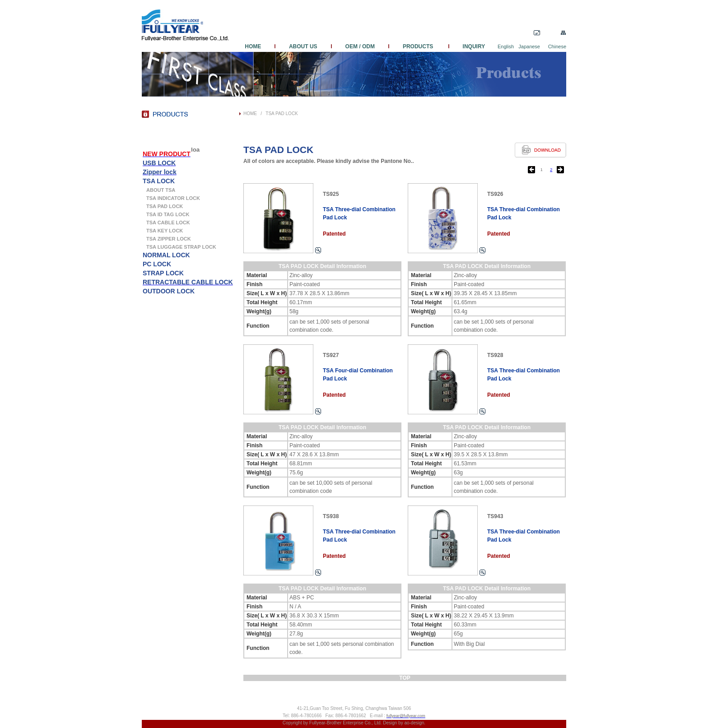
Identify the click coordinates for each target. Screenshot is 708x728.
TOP (405, 678)
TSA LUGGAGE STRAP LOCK (181, 247)
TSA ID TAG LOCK (168, 214)
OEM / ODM (360, 46)
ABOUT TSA (161, 190)
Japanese (529, 46)
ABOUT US (303, 46)
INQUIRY (467, 46)
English (506, 46)
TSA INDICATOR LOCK (173, 198)
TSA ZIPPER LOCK (169, 239)
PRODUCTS (419, 46)
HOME (259, 46)
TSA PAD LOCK (282, 114)
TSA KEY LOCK (165, 231)
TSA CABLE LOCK (168, 223)
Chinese (557, 46)
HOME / (254, 114)
